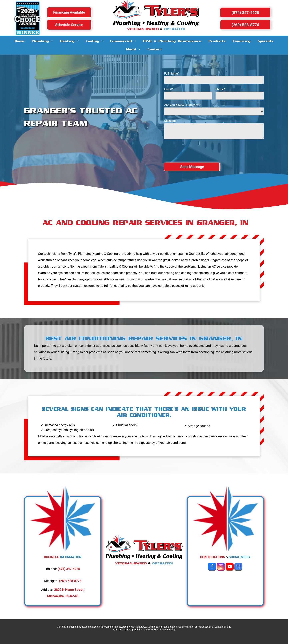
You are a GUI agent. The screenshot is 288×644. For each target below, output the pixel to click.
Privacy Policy (167, 630)
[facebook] (212, 567)
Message (170, 121)
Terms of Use (151, 630)
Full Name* (172, 74)
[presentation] (195, 151)
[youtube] (230, 567)
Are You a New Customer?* (182, 105)
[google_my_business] (238, 567)
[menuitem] (20, 41)
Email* (169, 89)
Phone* (220, 89)
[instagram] (221, 567)
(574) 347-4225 (69, 569)
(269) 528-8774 (70, 581)
